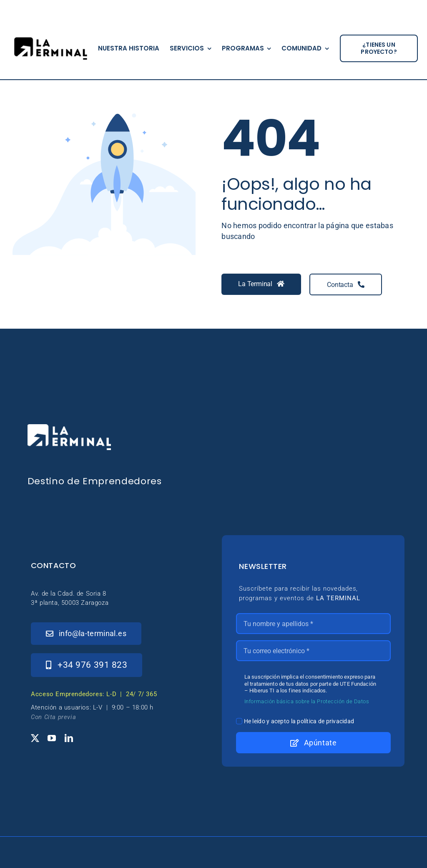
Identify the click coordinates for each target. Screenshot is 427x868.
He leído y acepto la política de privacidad (299, 721)
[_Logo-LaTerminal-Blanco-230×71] (69, 428)
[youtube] (52, 738)
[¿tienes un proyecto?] (379, 48)
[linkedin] (69, 738)
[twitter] (35, 738)
